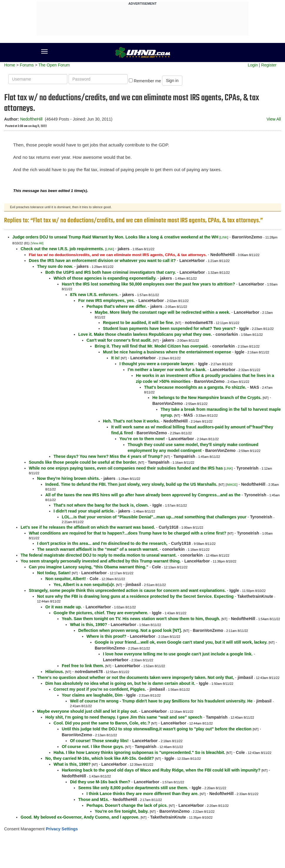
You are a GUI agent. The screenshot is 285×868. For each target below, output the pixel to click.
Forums (27, 65)
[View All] (37, 243)
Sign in (172, 81)
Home (10, 65)
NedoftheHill (31, 119)
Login (253, 65)
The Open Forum (54, 65)
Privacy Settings (62, 829)
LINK (224, 237)
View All (274, 119)
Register (269, 65)
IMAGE (231, 485)
